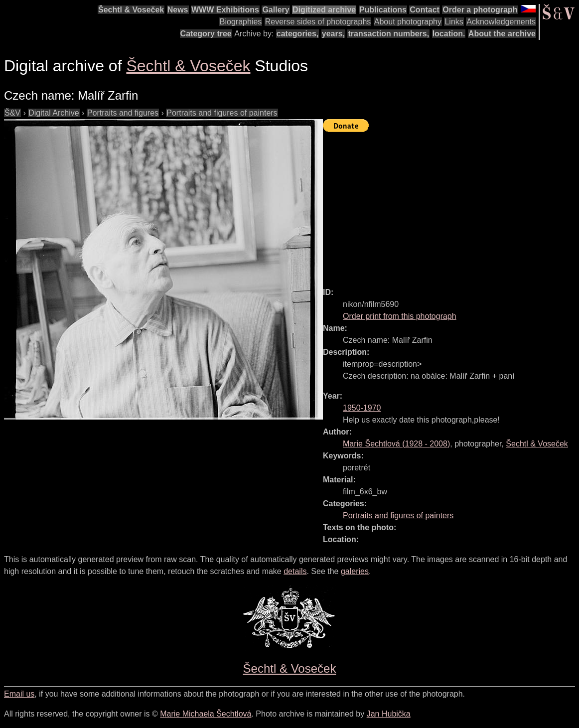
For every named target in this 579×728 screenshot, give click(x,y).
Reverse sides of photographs (318, 22)
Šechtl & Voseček (131, 10)
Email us (19, 694)
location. (449, 34)
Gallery (276, 10)
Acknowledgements (501, 22)
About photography (408, 22)
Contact (425, 10)
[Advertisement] (451, 205)
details (295, 571)
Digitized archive (324, 10)
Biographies (241, 22)
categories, (297, 34)
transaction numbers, (388, 34)
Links (454, 22)
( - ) (396, 444)
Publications (383, 10)
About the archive (502, 34)
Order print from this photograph (400, 316)
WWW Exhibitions (225, 10)
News (178, 10)
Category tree (206, 34)
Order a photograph (480, 10)
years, (333, 34)
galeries (355, 571)
